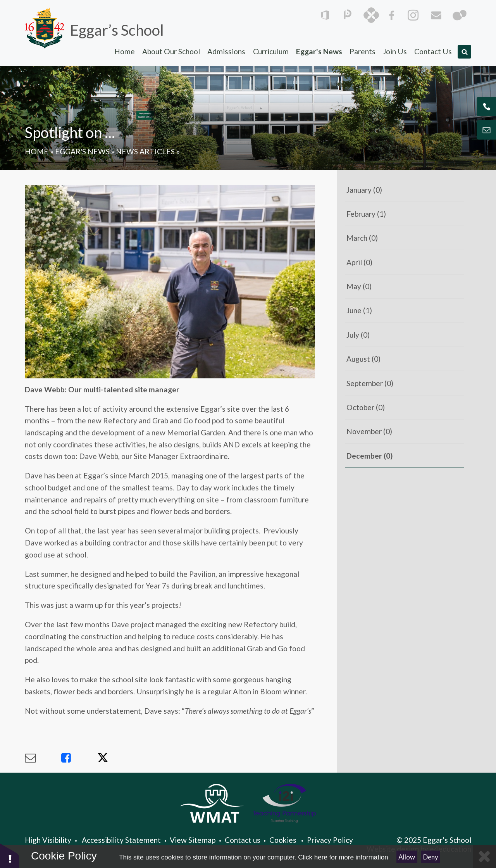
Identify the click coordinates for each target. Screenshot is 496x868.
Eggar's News (82, 151)
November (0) (369, 431)
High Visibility (48, 840)
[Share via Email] (43, 758)
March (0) (362, 238)
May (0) (359, 286)
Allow (407, 857)
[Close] (484, 856)
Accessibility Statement (121, 840)
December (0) (369, 456)
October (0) (366, 407)
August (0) (363, 359)
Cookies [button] (283, 840)
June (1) (359, 310)
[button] (10, 855)
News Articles (145, 151)
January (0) (364, 190)
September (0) (370, 383)
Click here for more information (343, 857)
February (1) (366, 214)
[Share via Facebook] (79, 758)
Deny (431, 857)
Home (37, 151)
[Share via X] (115, 758)
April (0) (359, 262)
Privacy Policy (330, 840)
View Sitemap (193, 840)
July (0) (358, 335)
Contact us (243, 840)
